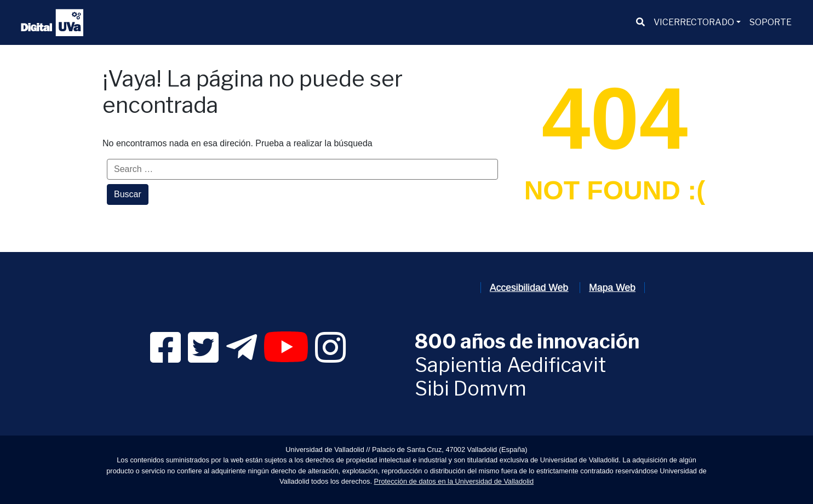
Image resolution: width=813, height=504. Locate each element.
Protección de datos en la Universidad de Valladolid (454, 481)
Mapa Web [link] (612, 288)
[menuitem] (640, 22)
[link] (165, 357)
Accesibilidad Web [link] (529, 288)
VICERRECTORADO (694, 22)
